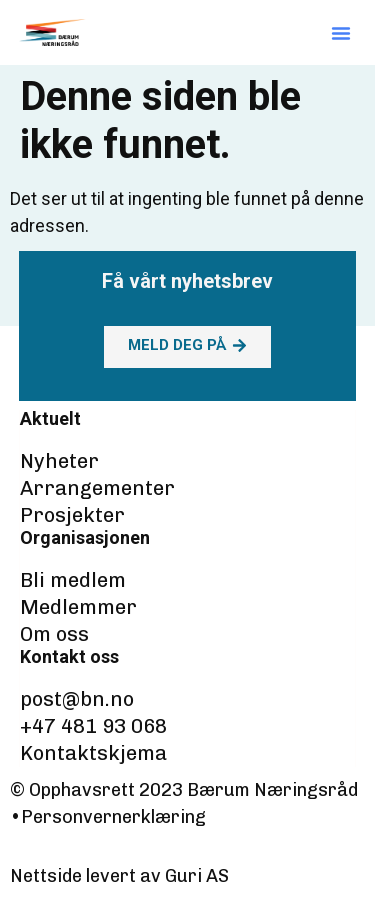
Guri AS (197, 876)
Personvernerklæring (113, 817)
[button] (341, 33)
